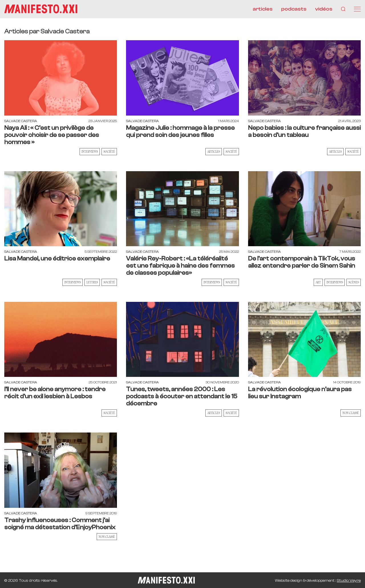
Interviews (90, 151)
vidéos (324, 9)
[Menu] (357, 9)
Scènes (354, 282)
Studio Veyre (349, 581)
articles (263, 9)
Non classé (351, 413)
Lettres (92, 282)
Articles (214, 151)
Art (318, 282)
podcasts (294, 9)
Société (109, 151)
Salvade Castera (21, 121)
